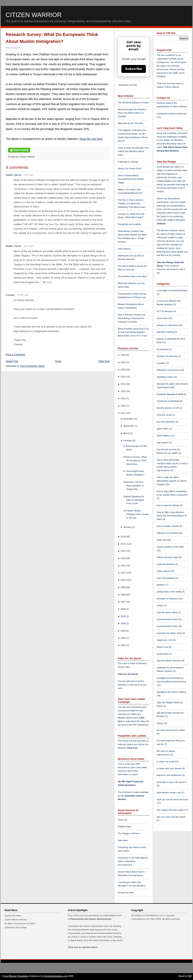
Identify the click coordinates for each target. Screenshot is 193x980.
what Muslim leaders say (169, 793)
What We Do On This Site (130, 123)
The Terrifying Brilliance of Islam (133, 103)
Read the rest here (91, 139)
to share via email (166, 762)
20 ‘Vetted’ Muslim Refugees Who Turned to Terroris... (136, 514)
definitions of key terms (168, 370)
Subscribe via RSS (128, 85)
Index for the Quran (128, 674)
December (129, 419)
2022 (123, 377)
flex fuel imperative (166, 422)
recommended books (167, 619)
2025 (123, 355)
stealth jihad (163, 654)
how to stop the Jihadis (168, 505)
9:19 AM (28, 246)
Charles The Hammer (168, 356)
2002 (123, 638)
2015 (123, 544)
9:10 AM (28, 175)
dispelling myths (165, 377)
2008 (123, 595)
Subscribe (134, 69)
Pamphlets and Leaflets (129, 224)
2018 (123, 406)
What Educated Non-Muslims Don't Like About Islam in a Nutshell (132, 113)
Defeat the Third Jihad (15, 927)
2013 (123, 558)
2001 (123, 645)
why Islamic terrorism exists (171, 810)
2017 (123, 413)
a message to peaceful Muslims (172, 290)
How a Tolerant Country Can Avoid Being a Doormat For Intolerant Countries (132, 318)
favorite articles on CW (168, 408)
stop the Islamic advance (169, 661)
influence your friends (167, 533)
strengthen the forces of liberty (172, 692)
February (128, 441)
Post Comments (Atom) (33, 366)
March (127, 433)
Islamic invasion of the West (170, 547)
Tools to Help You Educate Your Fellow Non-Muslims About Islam (133, 151)
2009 (123, 587)
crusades (162, 363)
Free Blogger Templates (16, 976)
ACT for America (165, 311)
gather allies (163, 429)
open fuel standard (166, 578)
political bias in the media (169, 592)
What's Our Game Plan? (130, 169)
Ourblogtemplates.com (56, 976)
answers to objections (168, 325)
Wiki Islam (123, 840)
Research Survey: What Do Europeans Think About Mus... (135, 460)
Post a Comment (15, 354)
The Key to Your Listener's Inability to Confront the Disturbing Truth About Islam (132, 203)
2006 (123, 609)
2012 (123, 566)
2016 (123, 537)
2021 (123, 384)
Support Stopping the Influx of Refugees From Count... (134, 500)
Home (58, 361)
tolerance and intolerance (169, 775)
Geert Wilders (164, 436)
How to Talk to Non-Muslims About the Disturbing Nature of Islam (172, 516)
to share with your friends (169, 768)
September (129, 426)
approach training (166, 332)
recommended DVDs (167, 626)
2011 (123, 573)
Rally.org (176, 59)
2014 (123, 551)
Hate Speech (124, 249)
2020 (123, 391)
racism (160, 605)
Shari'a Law (163, 647)
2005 (123, 616)
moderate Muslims (166, 564)
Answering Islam (126, 892)
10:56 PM (22, 295)
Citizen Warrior (34, 15)
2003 (123, 631)
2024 (123, 362)
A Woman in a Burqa (128, 162)
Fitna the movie (165, 415)
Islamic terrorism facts (168, 557)
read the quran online (167, 612)
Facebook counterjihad (168, 401)
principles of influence (168, 599)
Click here (132, 748)
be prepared (163, 349)
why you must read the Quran (171, 817)
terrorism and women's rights (171, 730)
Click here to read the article (83, 947)
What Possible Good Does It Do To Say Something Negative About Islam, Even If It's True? (133, 332)
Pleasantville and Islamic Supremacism (91, 919)
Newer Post (12, 361)
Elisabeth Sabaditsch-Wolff (170, 394)
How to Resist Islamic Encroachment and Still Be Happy (131, 179)
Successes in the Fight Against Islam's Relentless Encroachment (133, 861)
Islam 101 (123, 820)
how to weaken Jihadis (168, 526)
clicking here (163, 62)
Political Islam (125, 827)
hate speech (163, 442)
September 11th (165, 640)
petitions (161, 585)
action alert (162, 318)
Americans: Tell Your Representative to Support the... (134, 486)
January (128, 527)
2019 (123, 398)
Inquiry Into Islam (13, 916)
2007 (123, 602)
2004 (123, 623)
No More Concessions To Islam (20, 924)
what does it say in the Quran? (172, 782)
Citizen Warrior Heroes (16, 920)
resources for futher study (170, 633)
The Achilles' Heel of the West (132, 276)
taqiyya (161, 223)
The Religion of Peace (129, 833)
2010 (123, 580)
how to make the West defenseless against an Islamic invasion (172, 481)
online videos (163, 571)
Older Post (104, 361)
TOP (190, 976)
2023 (123, 370)
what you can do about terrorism (172, 799)
